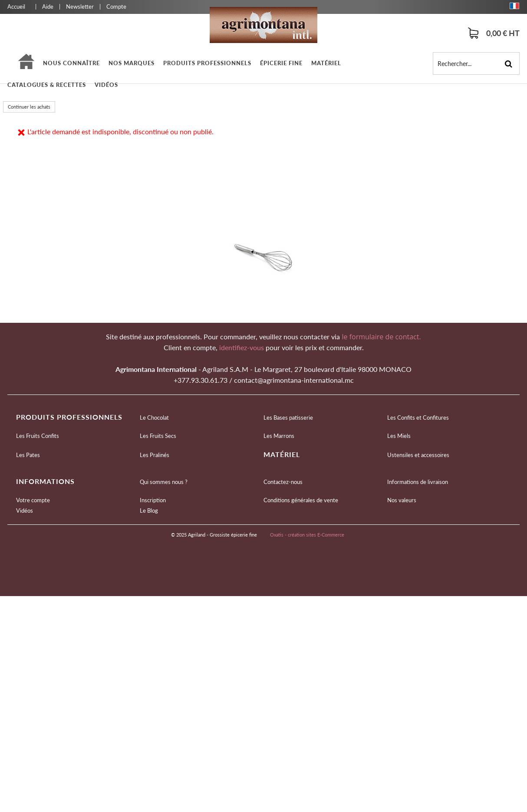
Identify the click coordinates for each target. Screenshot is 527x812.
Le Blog (149, 510)
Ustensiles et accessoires (418, 455)
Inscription (153, 500)
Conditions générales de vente (301, 500)
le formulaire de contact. (380, 337)
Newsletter (80, 7)
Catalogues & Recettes (47, 85)
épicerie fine (281, 63)
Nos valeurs (402, 500)
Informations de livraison (418, 482)
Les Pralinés (155, 455)
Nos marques (132, 63)
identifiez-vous (242, 347)
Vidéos (106, 85)
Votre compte (33, 500)
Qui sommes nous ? (164, 482)
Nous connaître (71, 63)
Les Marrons (279, 436)
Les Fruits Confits (38, 436)
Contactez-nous (283, 482)
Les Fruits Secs (158, 436)
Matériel (326, 63)
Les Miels (399, 436)
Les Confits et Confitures (418, 418)
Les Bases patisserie (288, 418)
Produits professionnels (207, 63)
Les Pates (28, 455)
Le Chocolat (154, 418)
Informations (45, 481)
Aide (48, 7)
